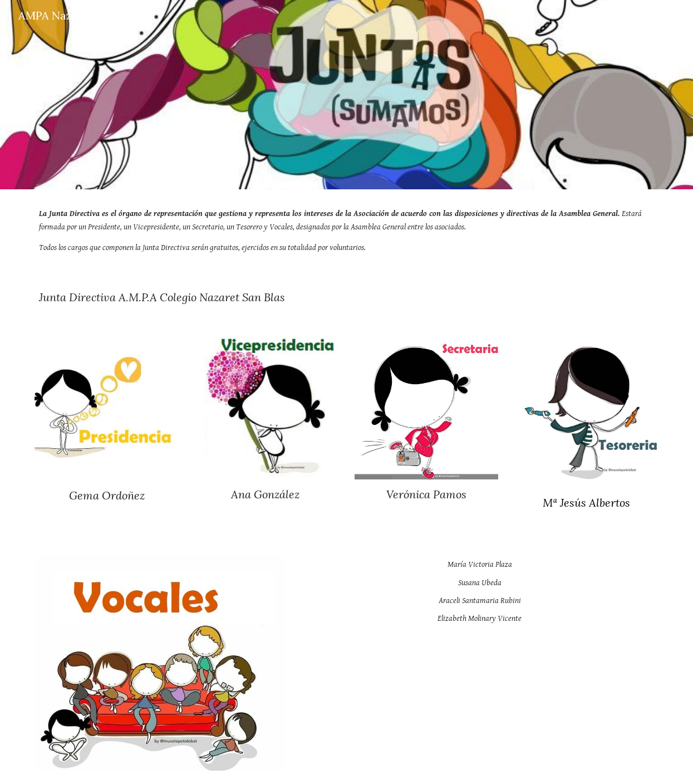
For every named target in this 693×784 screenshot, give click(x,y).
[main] (346, 231)
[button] (680, 16)
